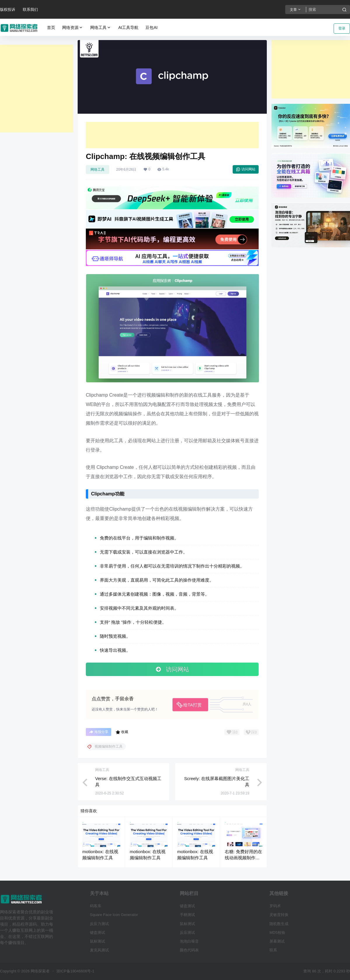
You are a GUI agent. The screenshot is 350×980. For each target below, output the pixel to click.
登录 (342, 28)
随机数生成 (279, 924)
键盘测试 (97, 933)
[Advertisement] (36, 89)
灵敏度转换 (279, 915)
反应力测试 (99, 924)
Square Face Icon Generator (114, 915)
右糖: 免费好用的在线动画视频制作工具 (243, 858)
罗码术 (275, 906)
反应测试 (187, 933)
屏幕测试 (277, 941)
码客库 (96, 906)
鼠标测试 (97, 941)
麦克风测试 (99, 950)
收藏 (122, 732)
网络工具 (101, 28)
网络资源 (73, 28)
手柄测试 (187, 915)
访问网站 (246, 169)
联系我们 (30, 9)
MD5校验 (277, 933)
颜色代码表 (189, 950)
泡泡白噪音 (189, 941)
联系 (273, 950)
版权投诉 (8, 9)
